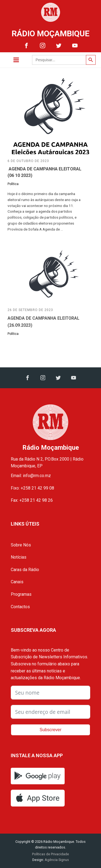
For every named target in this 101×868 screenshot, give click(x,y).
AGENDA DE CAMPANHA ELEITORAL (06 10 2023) (44, 172)
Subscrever (50, 730)
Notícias (19, 557)
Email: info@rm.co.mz (31, 476)
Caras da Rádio (25, 570)
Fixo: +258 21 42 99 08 (32, 488)
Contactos (20, 607)
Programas (21, 594)
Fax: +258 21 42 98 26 (32, 500)
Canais (17, 582)
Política (13, 184)
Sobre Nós (21, 545)
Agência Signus (56, 860)
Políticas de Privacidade (50, 854)
